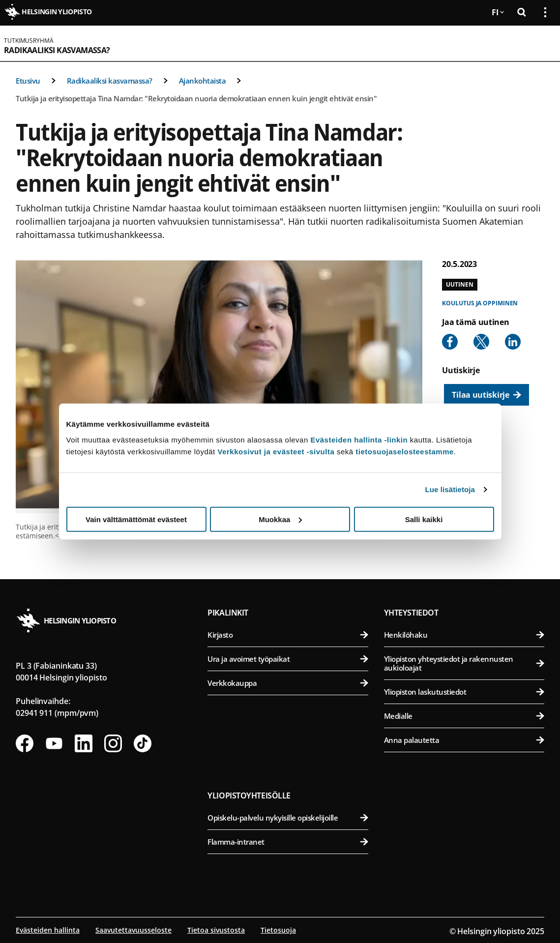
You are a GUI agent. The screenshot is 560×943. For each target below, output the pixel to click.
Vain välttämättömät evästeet (136, 519)
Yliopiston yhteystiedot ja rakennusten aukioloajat (464, 663)
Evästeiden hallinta (48, 930)
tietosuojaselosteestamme (405, 451)
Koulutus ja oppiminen (480, 303)
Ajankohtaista (203, 81)
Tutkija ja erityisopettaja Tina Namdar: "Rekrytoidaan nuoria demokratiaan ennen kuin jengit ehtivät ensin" (196, 98)
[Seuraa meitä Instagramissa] (113, 743)
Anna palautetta (464, 740)
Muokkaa (280, 519)
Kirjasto (288, 635)
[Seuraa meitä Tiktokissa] (143, 743)
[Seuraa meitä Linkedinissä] (84, 743)
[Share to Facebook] (450, 342)
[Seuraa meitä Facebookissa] (25, 743)
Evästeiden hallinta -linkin (359, 439)
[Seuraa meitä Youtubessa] (54, 743)
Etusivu (28, 81)
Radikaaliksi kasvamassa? (57, 50)
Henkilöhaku (464, 635)
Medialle (464, 716)
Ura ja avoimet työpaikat (288, 659)
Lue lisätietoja (450, 489)
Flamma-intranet (288, 842)
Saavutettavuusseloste (133, 930)
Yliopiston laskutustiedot (464, 692)
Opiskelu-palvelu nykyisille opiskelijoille (288, 818)
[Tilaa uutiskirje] (486, 395)
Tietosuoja (278, 930)
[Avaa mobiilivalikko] (541, 43)
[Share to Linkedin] (513, 342)
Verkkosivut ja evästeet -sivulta (276, 451)
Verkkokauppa (288, 683)
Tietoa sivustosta (216, 930)
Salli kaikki (424, 519)
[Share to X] (481, 342)
